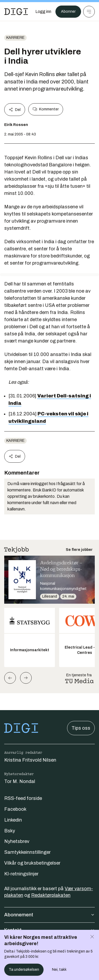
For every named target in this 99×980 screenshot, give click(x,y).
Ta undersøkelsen (24, 970)
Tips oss (81, 728)
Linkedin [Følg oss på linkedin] (13, 820)
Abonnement (49, 915)
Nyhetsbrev (17, 841)
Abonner (68, 11)
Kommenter (46, 109)
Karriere (15, 38)
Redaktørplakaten (51, 895)
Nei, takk (59, 970)
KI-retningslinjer (21, 874)
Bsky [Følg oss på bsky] (10, 831)
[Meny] (89, 12)
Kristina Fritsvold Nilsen (30, 760)
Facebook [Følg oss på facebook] (15, 809)
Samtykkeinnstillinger (27, 852)
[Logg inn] (43, 12)
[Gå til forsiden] (16, 12)
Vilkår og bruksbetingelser (32, 863)
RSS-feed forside (23, 798)
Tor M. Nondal (20, 781)
